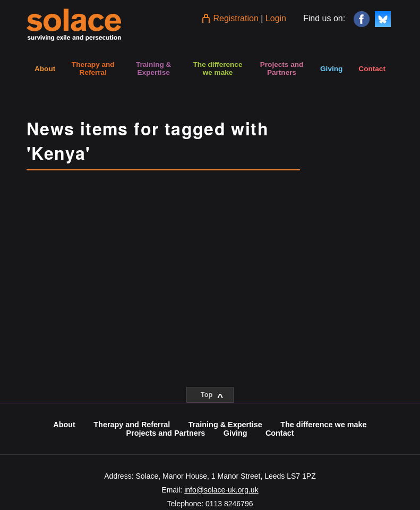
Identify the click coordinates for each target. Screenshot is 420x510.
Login (276, 18)
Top (212, 396)
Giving (331, 69)
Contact (372, 69)
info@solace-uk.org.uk (221, 490)
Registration (235, 18)
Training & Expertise (153, 68)
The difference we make (218, 68)
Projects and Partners (282, 68)
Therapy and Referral (93, 68)
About (45, 69)
